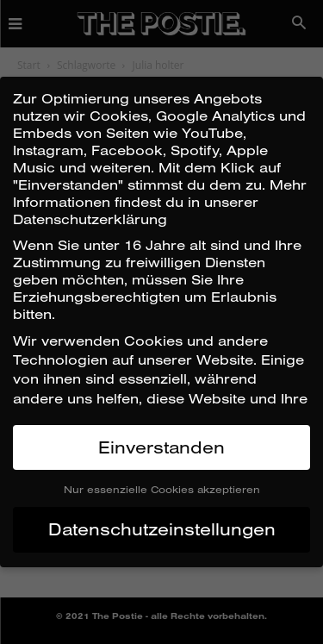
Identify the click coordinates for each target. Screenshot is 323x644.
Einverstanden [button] (161, 447)
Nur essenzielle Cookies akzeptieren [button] (162, 489)
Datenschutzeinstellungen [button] (162, 529)
